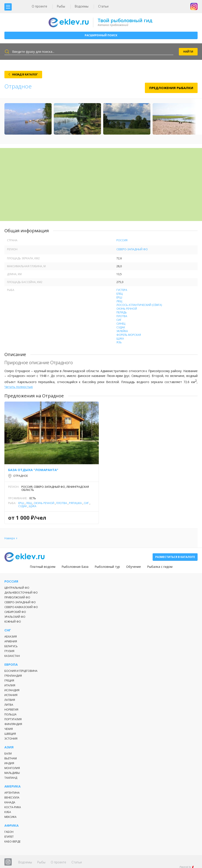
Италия (10, 685)
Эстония (11, 739)
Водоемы (82, 6)
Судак (121, 327)
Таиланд (11, 778)
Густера (122, 290)
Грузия (9, 651)
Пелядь (122, 312)
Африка (11, 825)
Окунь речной (127, 309)
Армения (11, 641)
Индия (9, 763)
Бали (8, 754)
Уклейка (122, 331)
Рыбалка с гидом (160, 567)
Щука (120, 339)
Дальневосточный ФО (21, 593)
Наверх (10, 538)
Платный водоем (43, 567)
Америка (12, 786)
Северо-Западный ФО (132, 249)
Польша (10, 714)
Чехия (9, 729)
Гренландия (13, 676)
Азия (9, 747)
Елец (120, 294)
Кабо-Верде (12, 842)
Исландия (12, 690)
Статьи (103, 6)
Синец (121, 324)
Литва (9, 705)
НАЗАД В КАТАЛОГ (25, 74)
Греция (9, 681)
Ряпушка (75, 503)
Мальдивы (12, 773)
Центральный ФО (17, 588)
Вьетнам (11, 758)
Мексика (10, 817)
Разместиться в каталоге (175, 557)
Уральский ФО (15, 617)
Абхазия (11, 637)
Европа (11, 664)
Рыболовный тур (107, 567)
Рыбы (61, 6)
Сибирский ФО (15, 612)
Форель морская (129, 335)
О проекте (39, 6)
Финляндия (13, 724)
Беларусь (11, 646)
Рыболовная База (75, 567)
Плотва (122, 316)
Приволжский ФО (17, 597)
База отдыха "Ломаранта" (33, 470)
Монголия (12, 768)
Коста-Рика (13, 807)
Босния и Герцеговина (21, 671)
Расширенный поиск (101, 35)
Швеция (10, 734)
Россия (122, 240)
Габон (9, 832)
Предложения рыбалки (171, 88)
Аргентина (12, 793)
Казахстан (12, 656)
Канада (10, 802)
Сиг (119, 320)
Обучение (134, 567)
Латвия (10, 700)
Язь (119, 342)
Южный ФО (13, 622)
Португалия (13, 719)
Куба (8, 812)
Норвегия (11, 710)
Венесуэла (12, 798)
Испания (11, 695)
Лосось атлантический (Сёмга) (139, 305)
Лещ (119, 301)
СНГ (8, 630)
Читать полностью (19, 387)
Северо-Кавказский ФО (21, 607)
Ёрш (119, 297)
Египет (9, 837)
